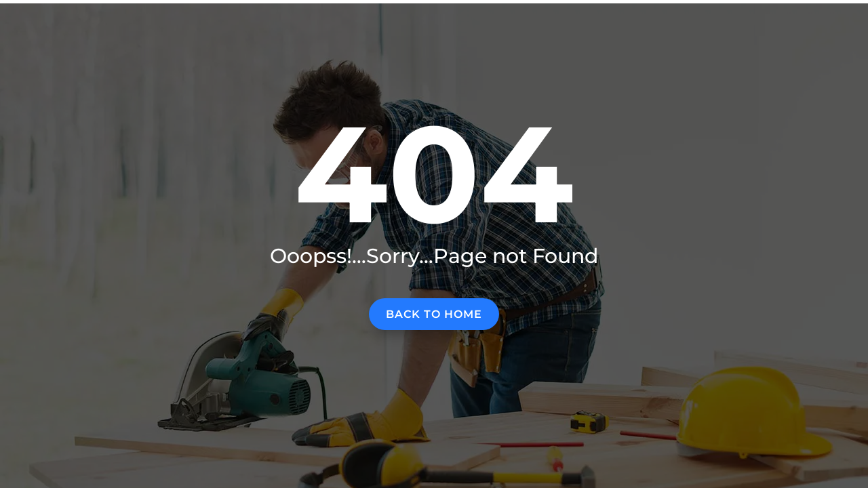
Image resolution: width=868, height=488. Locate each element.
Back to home (434, 314)
